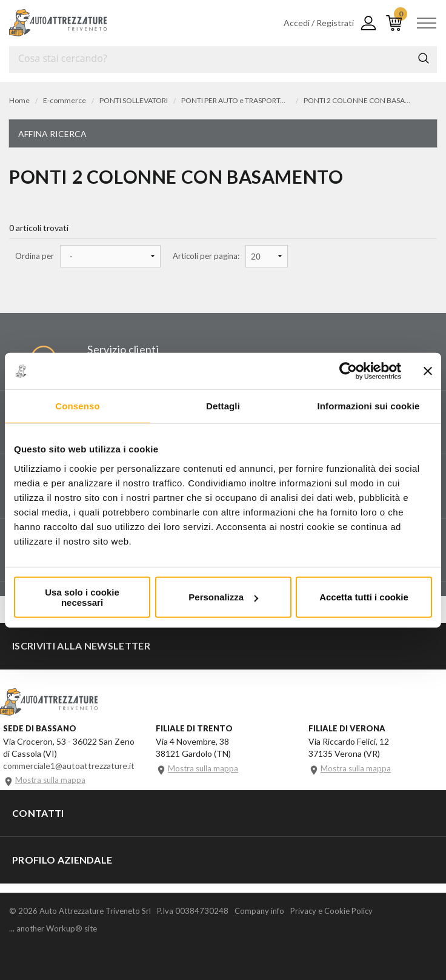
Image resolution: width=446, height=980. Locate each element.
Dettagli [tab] (223, 406)
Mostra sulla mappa (50, 780)
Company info (259, 911)
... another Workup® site (53, 929)
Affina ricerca (52, 134)
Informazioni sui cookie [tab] (369, 406)
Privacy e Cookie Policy (331, 911)
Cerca (424, 58)
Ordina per (35, 256)
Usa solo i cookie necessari (82, 597)
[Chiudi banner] (428, 371)
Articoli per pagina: (206, 256)
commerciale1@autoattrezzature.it (69, 766)
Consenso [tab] (77, 406)
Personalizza (223, 597)
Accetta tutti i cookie (364, 597)
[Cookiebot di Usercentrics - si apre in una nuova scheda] (348, 371)
